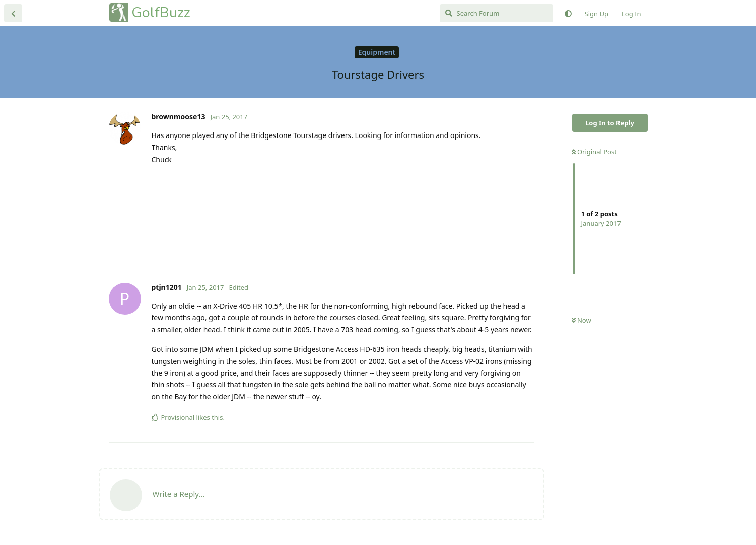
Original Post (594, 152)
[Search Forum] (496, 13)
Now (581, 320)
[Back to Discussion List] (13, 13)
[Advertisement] (322, 232)
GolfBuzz (161, 12)
